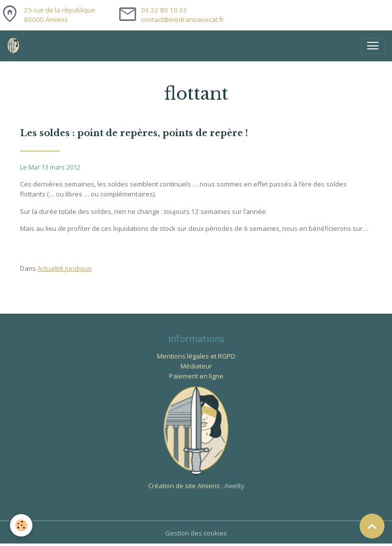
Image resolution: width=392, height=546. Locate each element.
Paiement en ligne (196, 376)
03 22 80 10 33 (164, 10)
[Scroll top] (372, 526)
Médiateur (196, 366)
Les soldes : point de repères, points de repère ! (134, 133)
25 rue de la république (60, 15)
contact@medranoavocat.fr (183, 19)
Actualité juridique (65, 268)
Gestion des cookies (196, 533)
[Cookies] (21, 525)
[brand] (15, 46)
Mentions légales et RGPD (196, 356)
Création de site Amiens (184, 486)
